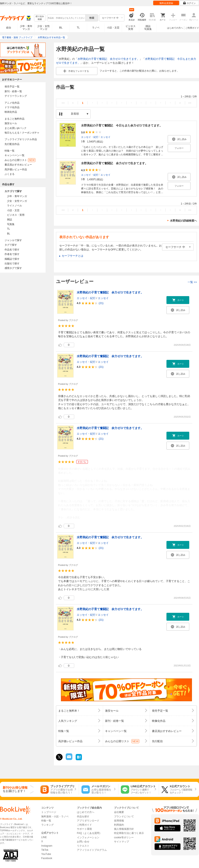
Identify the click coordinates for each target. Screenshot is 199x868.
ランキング (47, 825)
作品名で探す (12, 250)
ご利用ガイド (192, 28)
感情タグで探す (13, 268)
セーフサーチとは (73, 256)
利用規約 (119, 825)
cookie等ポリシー (124, 837)
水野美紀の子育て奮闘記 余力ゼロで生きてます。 (109, 59)
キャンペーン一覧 (15, 155)
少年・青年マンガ (26, 28)
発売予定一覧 (12, 87)
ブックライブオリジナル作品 (21, 139)
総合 (9, 28)
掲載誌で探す (12, 259)
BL (61, 28)
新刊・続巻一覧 (13, 91)
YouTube (46, 854)
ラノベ (96, 28)
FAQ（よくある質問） (89, 833)
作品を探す (83, 817)
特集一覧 (10, 151)
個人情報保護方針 (124, 829)
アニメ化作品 (12, 103)
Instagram (47, 846)
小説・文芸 (113, 28)
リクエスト (83, 846)
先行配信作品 (12, 144)
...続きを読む (73, 517)
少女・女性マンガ (44, 28)
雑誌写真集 (148, 28)
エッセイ (106, 137)
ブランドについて (124, 817)
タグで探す (11, 245)
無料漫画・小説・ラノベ (55, 817)
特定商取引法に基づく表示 (129, 833)
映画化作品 (11, 112)
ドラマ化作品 (12, 107)
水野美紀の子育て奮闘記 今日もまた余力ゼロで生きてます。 (122, 125)
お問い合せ (83, 842)
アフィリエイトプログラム (92, 850)
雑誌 (10, 219)
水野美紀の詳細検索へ (183, 221)
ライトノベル (15, 206)
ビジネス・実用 (16, 215)
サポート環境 (84, 829)
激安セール (11, 123)
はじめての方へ (175, 28)
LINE (44, 837)
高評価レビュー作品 (16, 169)
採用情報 (119, 821)
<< (63, 103)
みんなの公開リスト (20, 160)
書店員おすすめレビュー (18, 165)
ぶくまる (10, 174)
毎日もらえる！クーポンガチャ (22, 133)
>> (190, 103)
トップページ (49, 812)
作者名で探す (12, 254)
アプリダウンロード (88, 821)
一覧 (192, 282)
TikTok (45, 850)
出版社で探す (12, 264)
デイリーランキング (16, 96)
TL (78, 28)
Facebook (47, 858)
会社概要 (119, 812)
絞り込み (40, 18)
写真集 (11, 224)
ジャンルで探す (13, 240)
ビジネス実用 (131, 28)
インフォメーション (88, 837)
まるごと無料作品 (15, 119)
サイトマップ (121, 842)
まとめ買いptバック (16, 128)
